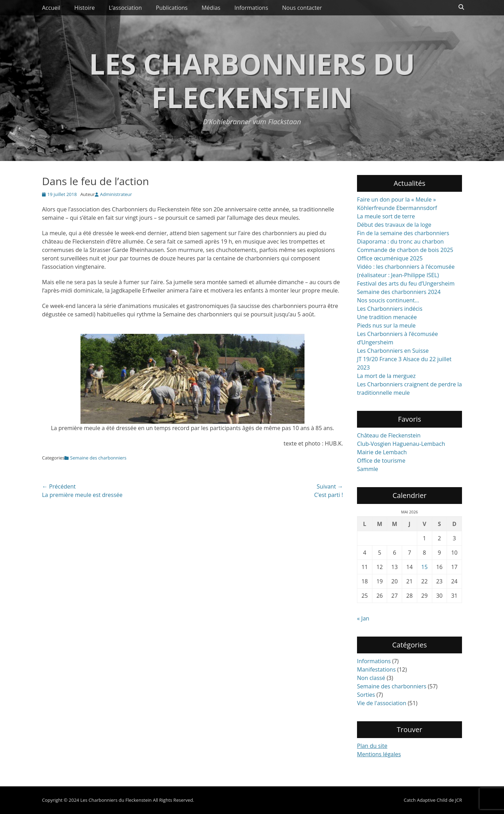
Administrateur (116, 194)
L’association (125, 8)
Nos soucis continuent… (388, 300)
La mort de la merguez (386, 376)
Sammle (367, 469)
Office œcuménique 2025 (390, 258)
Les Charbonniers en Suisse (393, 351)
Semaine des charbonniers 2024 (399, 292)
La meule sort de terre (386, 216)
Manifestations (376, 669)
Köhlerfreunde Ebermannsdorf (397, 208)
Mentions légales (379, 754)
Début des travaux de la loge (394, 225)
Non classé (371, 678)
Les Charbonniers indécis (390, 309)
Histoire (84, 8)
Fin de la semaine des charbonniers (403, 233)
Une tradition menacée (387, 317)
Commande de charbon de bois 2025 (405, 250)
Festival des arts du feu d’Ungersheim (406, 283)
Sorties (366, 695)
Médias (211, 8)
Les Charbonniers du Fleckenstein (252, 80)
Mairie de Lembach (382, 452)
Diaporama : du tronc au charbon (400, 241)
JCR (458, 800)
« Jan (363, 618)
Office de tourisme (381, 461)
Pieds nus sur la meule (386, 325)
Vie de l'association (382, 703)
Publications (172, 8)
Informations (251, 8)
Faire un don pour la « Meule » (396, 199)
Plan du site (372, 746)
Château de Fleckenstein (389, 435)
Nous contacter (302, 8)
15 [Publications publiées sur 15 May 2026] (425, 567)
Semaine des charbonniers (98, 458)
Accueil (51, 8)
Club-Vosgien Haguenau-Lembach (401, 444)
